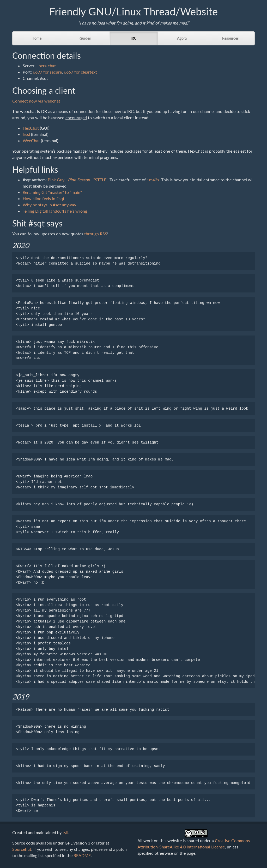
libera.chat (46, 66)
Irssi (26, 134)
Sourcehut (22, 849)
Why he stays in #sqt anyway (49, 205)
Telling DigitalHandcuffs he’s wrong (55, 211)
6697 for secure (47, 72)
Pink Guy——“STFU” (77, 180)
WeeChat (31, 140)
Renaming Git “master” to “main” (52, 192)
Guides (85, 38)
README (82, 855)
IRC (133, 38)
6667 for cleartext (80, 72)
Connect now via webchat (36, 101)
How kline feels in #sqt (44, 198)
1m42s (153, 180)
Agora (182, 38)
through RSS (96, 234)
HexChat (31, 128)
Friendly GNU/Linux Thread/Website (133, 11)
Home (37, 38)
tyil (65, 832)
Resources (230, 38)
